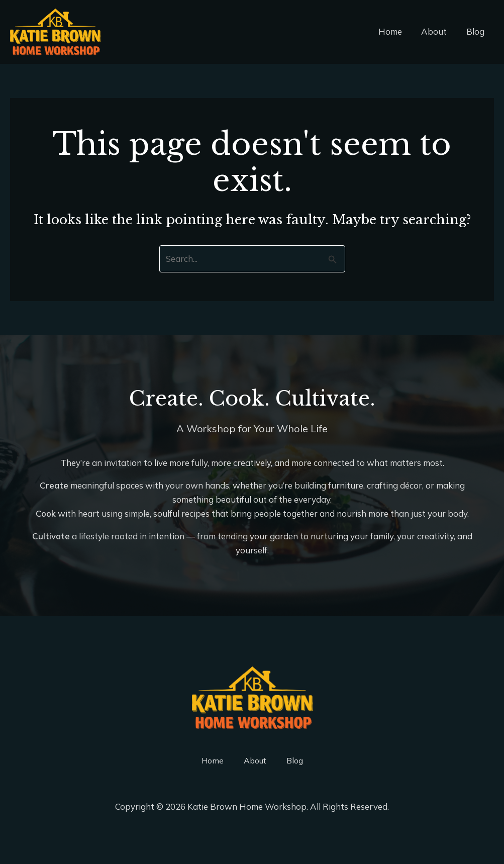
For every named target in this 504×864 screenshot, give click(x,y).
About (437, 31)
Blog (476, 31)
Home (396, 31)
